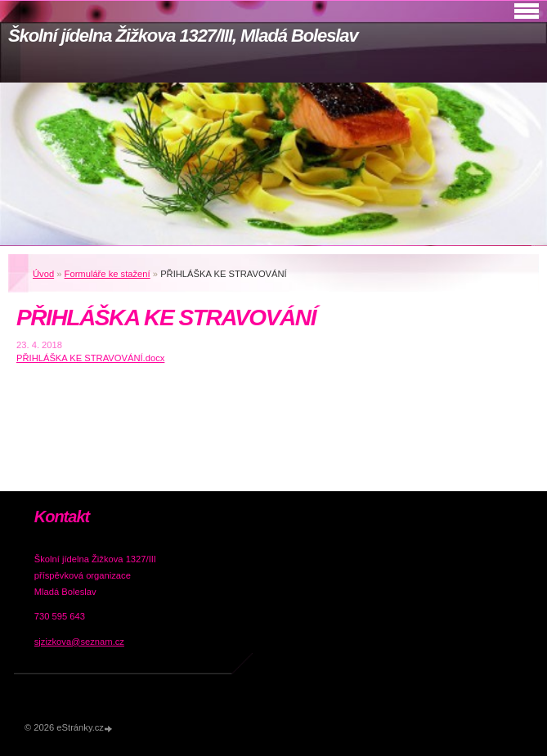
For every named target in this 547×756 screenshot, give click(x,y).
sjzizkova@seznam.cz (79, 642)
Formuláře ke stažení (108, 274)
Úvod (43, 274)
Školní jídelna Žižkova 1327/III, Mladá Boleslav (183, 36)
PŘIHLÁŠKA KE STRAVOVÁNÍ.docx (90, 358)
